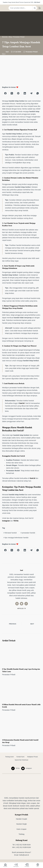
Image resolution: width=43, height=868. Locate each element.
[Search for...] (20, 8)
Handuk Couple (21, 819)
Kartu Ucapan (22, 829)
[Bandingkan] (16, 865)
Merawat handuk (10, 533)
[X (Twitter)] (12, 93)
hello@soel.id (24, 855)
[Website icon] (17, 604)
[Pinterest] (18, 93)
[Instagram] (26, 768)
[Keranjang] (27, 865)
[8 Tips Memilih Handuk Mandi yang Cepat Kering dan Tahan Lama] (22, 655)
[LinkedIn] (25, 93)
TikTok (16, 521)
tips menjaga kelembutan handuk (16, 538)
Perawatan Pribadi (19, 37)
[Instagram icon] (22, 604)
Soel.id (22, 403)
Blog (10, 37)
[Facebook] (6, 93)
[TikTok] (15, 768)
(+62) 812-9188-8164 (23, 845)
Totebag (22, 834)
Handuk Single (21, 824)
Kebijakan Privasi (32, 757)
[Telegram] (31, 93)
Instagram (6, 521)
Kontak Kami (20, 757)
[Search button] (35, 8)
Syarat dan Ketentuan (21, 760)
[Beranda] (5, 865)
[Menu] (40, 8)
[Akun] (38, 865)
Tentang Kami (9, 757)
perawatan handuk (28, 533)
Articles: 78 (22, 608)
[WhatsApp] (38, 93)
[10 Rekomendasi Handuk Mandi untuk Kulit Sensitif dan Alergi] (22, 726)
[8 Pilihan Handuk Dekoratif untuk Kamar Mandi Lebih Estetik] (22, 690)
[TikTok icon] (26, 604)
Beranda (5, 37)
